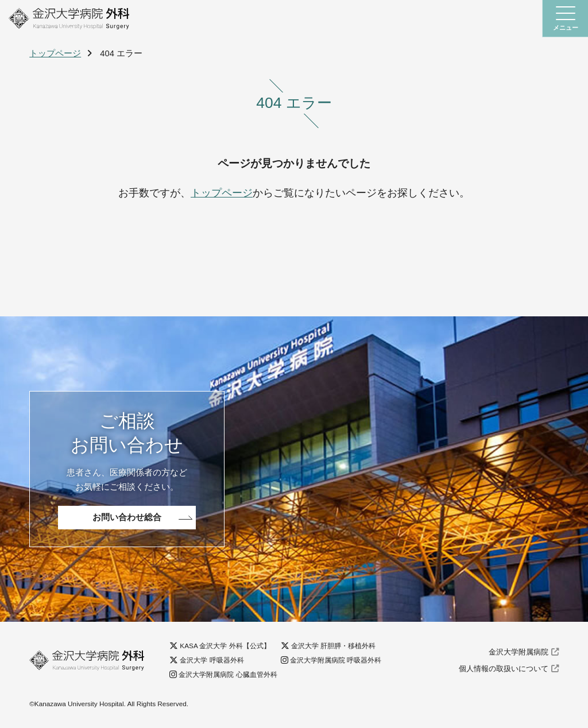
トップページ (55, 53)
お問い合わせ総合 (127, 517)
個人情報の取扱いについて (504, 669)
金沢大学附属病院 (519, 653)
